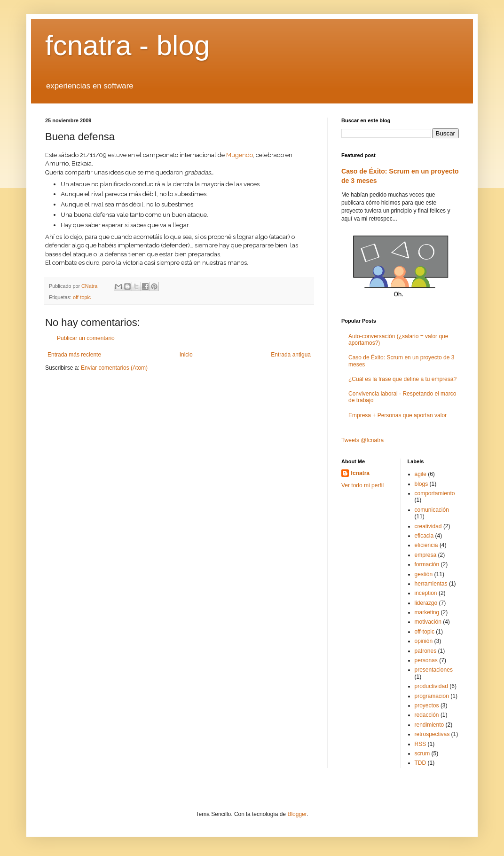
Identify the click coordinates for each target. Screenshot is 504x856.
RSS (421, 744)
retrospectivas (432, 734)
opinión (424, 641)
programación (432, 696)
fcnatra (360, 473)
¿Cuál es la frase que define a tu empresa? (402, 379)
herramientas (431, 584)
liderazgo (426, 603)
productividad (431, 686)
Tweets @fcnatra (362, 440)
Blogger (297, 814)
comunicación (432, 510)
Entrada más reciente (74, 355)
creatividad (428, 526)
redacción (427, 715)
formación (427, 564)
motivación (428, 622)
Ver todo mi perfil (362, 485)
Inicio (186, 355)
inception (426, 593)
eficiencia (426, 545)
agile (421, 474)
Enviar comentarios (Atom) (114, 368)
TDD (421, 763)
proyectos (427, 705)
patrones (426, 651)
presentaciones (434, 670)
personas (426, 660)
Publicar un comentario (86, 338)
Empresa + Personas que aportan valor (398, 415)
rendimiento (429, 725)
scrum (422, 753)
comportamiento (435, 493)
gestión (424, 574)
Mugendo (240, 155)
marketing (427, 612)
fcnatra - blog (127, 45)
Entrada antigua (291, 355)
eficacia (424, 536)
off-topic (82, 297)
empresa (426, 555)
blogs (421, 484)
